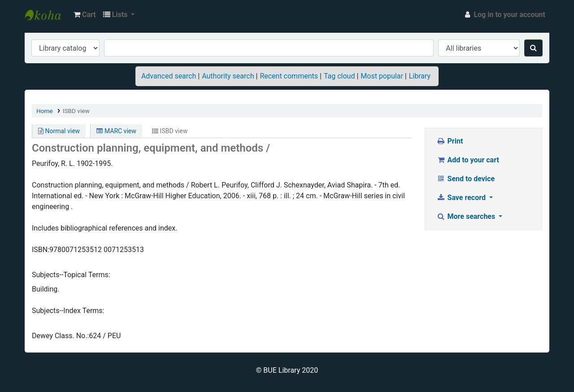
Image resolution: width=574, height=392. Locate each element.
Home (45, 111)
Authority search (228, 76)
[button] (85, 15)
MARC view (116, 131)
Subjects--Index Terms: (68, 311)
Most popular (382, 76)
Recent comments (289, 76)
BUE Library (48, 15)
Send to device (465, 179)
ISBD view (76, 111)
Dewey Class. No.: (60, 336)
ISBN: (41, 250)
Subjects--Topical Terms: (71, 275)
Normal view (59, 131)
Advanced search (169, 76)
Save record (462, 198)
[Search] (533, 48)
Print (450, 141)
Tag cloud (339, 76)
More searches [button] (467, 216)
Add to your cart (468, 160)
